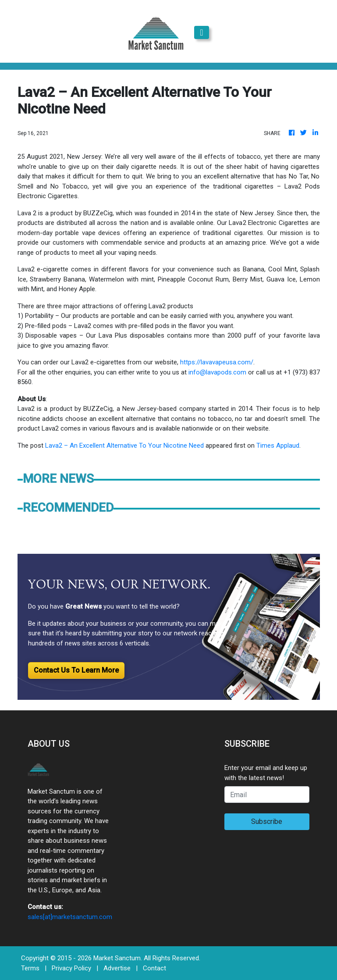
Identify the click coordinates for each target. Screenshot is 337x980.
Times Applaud (278, 445)
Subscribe (267, 821)
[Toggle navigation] (201, 32)
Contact (154, 968)
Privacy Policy (71, 968)
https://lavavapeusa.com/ (216, 362)
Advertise (117, 968)
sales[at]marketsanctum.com (70, 917)
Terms (30, 968)
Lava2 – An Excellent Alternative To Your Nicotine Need (124, 445)
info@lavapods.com (217, 372)
